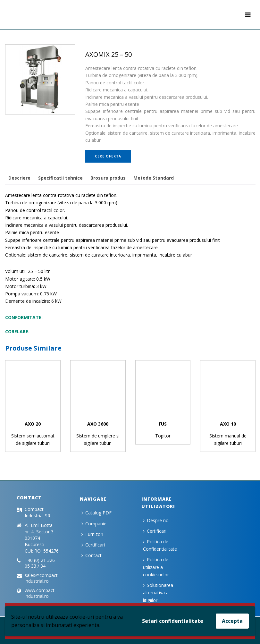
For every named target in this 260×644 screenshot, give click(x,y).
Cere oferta (108, 156)
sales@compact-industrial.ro (42, 578)
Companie (94, 524)
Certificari (93, 545)
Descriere (19, 178)
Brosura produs (108, 178)
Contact (92, 555)
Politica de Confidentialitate (160, 545)
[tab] (19, 178)
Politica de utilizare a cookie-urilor (156, 567)
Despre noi (156, 520)
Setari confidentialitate (173, 621)
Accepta (232, 621)
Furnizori (92, 534)
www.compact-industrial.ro (40, 593)
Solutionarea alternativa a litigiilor (158, 593)
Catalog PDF (96, 513)
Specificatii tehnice (60, 178)
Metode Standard (154, 178)
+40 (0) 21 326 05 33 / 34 (40, 563)
